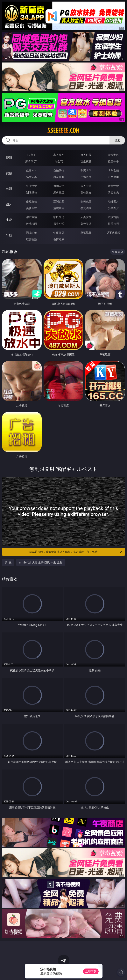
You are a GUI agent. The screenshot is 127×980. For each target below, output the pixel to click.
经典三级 (59, 192)
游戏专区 (113, 155)
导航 (9, 235)
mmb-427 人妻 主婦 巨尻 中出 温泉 (41, 562)
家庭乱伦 (59, 217)
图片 (9, 204)
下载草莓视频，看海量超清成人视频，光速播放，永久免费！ (75, 552)
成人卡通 (86, 186)
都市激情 (32, 217)
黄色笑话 (86, 224)
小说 (9, 220)
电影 (9, 189)
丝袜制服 (59, 177)
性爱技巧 (113, 224)
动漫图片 (113, 201)
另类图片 (113, 208)
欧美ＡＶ (86, 170)
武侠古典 (113, 217)
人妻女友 (86, 217)
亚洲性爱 (32, 186)
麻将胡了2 (32, 161)
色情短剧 (59, 239)
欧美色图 (86, 201)
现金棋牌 (86, 161)
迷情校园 (32, 224)
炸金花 (59, 161)
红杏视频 (32, 239)
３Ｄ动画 (113, 170)
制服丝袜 (32, 192)
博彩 (9, 158)
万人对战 (86, 155)
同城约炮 (32, 233)
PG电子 (31, 155)
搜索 (117, 140)
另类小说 (59, 224)
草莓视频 (86, 233)
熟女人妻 (32, 177)
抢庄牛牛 (113, 161)
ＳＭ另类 (113, 177)
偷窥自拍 (32, 201)
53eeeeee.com (63, 130)
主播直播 (86, 177)
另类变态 (113, 192)
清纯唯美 (59, 208)
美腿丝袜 (32, 208)
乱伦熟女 (86, 192)
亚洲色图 (59, 201)
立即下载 (91, 971)
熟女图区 (86, 208)
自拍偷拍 (59, 170)
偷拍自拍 (59, 186)
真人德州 (59, 155)
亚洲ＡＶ (32, 170)
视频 (9, 173)
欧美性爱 (113, 186)
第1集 (8, 562)
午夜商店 (59, 233)
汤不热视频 (113, 233)
